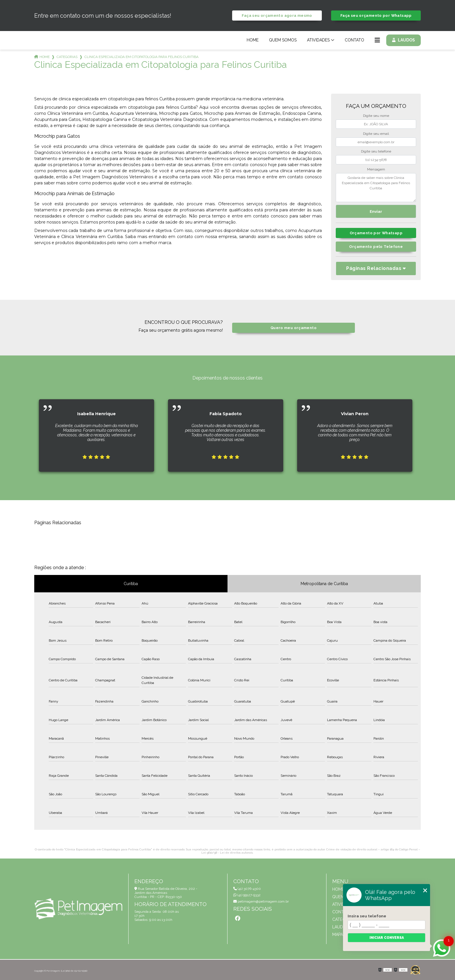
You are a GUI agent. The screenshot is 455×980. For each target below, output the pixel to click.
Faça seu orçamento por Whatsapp (376, 16)
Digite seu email (376, 134)
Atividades (318, 40)
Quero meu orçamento (294, 328)
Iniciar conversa (387, 938)
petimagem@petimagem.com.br (261, 901)
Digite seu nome (376, 116)
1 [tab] (228, 481)
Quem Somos (283, 40)
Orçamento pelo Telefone (376, 247)
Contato (354, 40)
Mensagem (376, 169)
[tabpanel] (96, 431)
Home (253, 40)
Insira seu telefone (367, 916)
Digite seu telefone (376, 151)
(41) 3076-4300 (247, 889)
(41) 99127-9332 (247, 895)
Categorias (67, 57)
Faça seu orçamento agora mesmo (277, 16)
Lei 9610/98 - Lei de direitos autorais (227, 853)
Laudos (406, 40)
